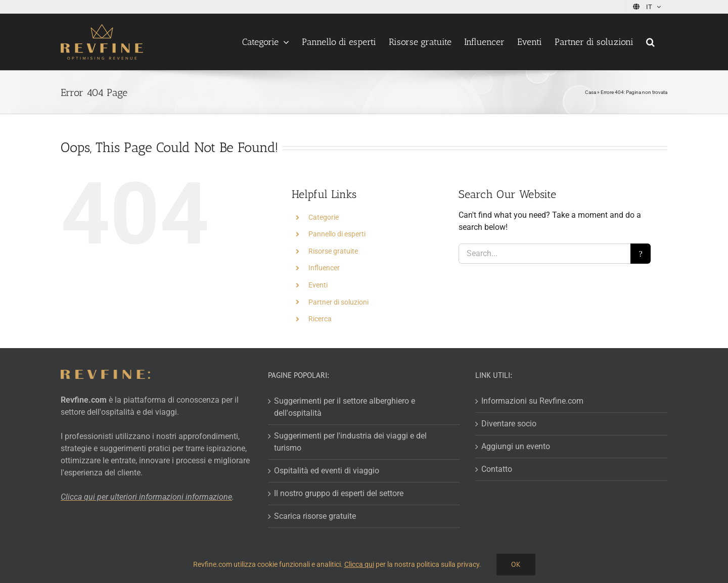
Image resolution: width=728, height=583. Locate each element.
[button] (650, 42)
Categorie (324, 217)
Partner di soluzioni (338, 302)
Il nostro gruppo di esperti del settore (339, 493)
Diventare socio (509, 424)
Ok (516, 564)
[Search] (641, 254)
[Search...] (544, 254)
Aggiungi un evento (516, 446)
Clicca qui (359, 564)
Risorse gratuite (333, 251)
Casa (590, 92)
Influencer (324, 268)
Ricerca (320, 319)
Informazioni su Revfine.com (532, 401)
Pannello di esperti (337, 234)
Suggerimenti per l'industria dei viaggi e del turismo (350, 442)
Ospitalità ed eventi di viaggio (327, 471)
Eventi (318, 285)
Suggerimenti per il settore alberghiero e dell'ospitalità (345, 407)
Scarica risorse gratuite (315, 516)
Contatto (497, 469)
